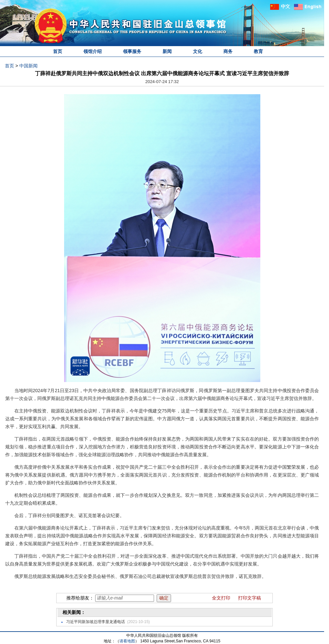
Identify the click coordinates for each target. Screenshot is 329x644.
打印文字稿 (250, 598)
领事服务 (132, 51)
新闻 (167, 51)
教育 (258, 51)
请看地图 (127, 641)
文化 (198, 51)
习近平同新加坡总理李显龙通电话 (95, 622)
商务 (228, 51)
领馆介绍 (93, 51)
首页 (58, 51)
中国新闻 (28, 66)
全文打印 (221, 598)
